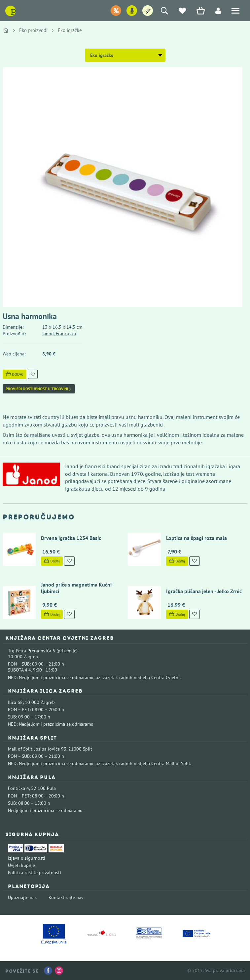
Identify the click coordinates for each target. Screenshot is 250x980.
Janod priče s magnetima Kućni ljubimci (76, 588)
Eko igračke (70, 30)
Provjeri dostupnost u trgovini (39, 389)
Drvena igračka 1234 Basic (71, 538)
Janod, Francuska (59, 334)
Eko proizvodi (33, 30)
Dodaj (15, 374)
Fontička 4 (18, 788)
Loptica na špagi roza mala (196, 538)
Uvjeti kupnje (21, 865)
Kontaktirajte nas (66, 897)
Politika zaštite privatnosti (35, 873)
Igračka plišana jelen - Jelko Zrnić (204, 591)
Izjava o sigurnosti (27, 858)
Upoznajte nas (22, 897)
